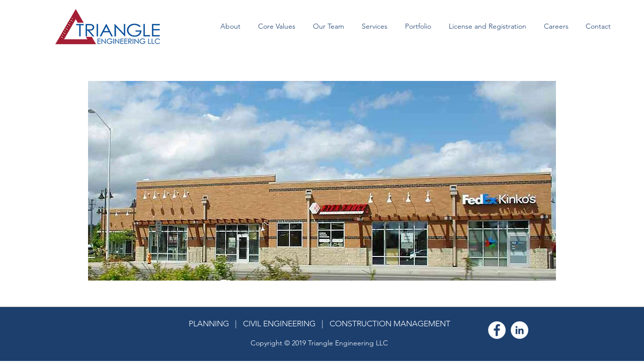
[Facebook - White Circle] (497, 330)
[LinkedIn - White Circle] (519, 330)
